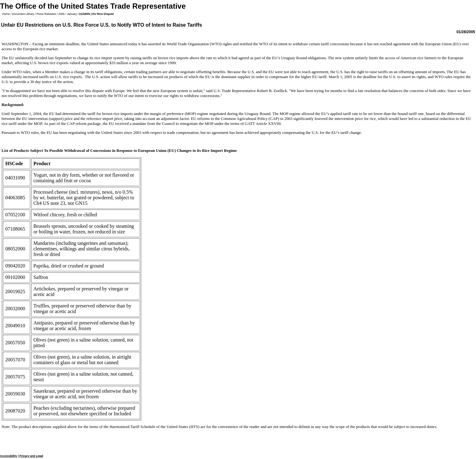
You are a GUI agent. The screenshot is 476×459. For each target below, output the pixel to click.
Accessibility (9, 456)
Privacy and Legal (31, 456)
